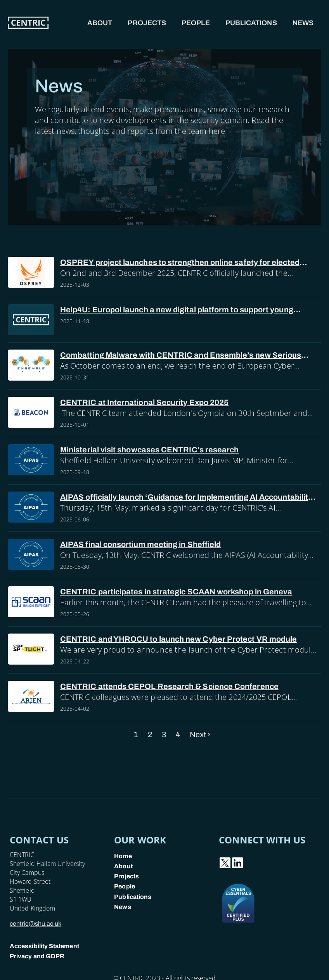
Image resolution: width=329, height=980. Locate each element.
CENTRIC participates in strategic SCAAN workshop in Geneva (176, 592)
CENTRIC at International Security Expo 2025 (144, 402)
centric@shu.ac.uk (35, 924)
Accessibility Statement (44, 946)
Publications (251, 23)
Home (123, 856)
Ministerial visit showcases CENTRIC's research (149, 450)
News (303, 23)
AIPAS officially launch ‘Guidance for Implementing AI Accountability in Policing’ (186, 498)
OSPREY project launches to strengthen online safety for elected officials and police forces (180, 263)
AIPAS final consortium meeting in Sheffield (140, 544)
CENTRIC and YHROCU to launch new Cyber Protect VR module (178, 639)
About (100, 23)
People (196, 23)
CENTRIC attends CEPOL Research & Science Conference (169, 686)
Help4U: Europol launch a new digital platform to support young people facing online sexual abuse (177, 310)
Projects (147, 23)
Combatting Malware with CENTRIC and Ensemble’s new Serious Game (181, 356)
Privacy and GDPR (37, 956)
